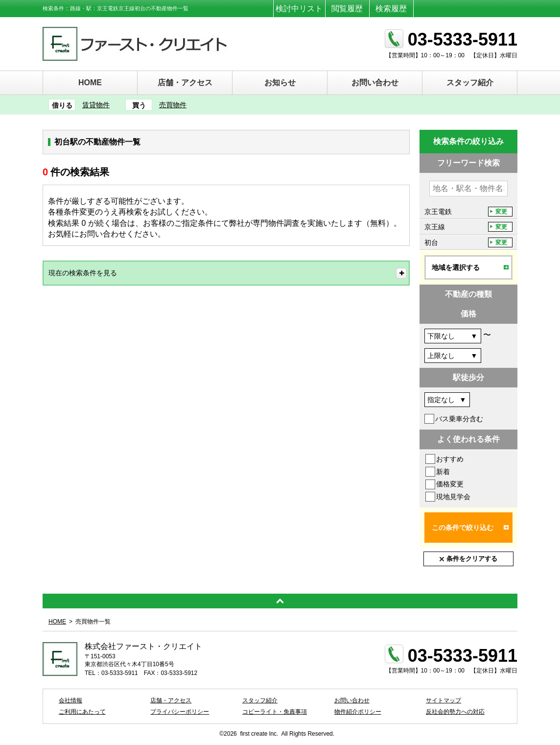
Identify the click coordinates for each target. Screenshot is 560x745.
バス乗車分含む (459, 419)
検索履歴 (391, 9)
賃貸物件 (96, 105)
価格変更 (450, 484)
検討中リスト (299, 9)
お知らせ (280, 83)
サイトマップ (443, 700)
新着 (443, 472)
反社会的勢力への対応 (455, 712)
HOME (90, 83)
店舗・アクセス (185, 83)
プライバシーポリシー (180, 712)
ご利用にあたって (82, 712)
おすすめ (450, 459)
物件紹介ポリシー (358, 712)
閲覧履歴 (347, 9)
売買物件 (173, 105)
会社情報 (70, 700)
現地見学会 (453, 497)
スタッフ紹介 (470, 83)
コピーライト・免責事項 (275, 712)
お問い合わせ (375, 83)
